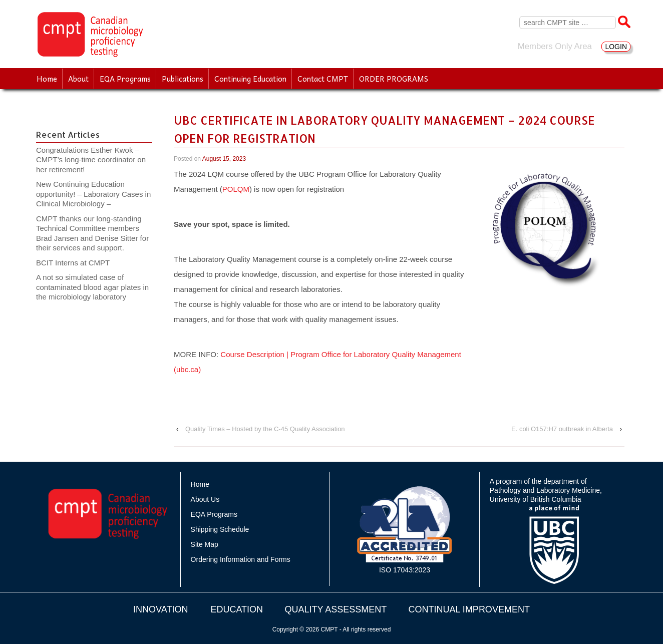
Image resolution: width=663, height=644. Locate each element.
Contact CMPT (323, 79)
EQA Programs (125, 79)
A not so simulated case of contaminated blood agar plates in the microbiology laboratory (92, 287)
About (78, 79)
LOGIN (616, 47)
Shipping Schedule (220, 529)
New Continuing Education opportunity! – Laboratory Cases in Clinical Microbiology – (93, 194)
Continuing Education (250, 79)
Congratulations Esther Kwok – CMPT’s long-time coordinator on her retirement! (91, 160)
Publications (183, 79)
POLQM (236, 189)
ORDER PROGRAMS (394, 79)
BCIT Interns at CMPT (78, 263)
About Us (205, 499)
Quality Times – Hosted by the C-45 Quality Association (265, 429)
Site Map (205, 544)
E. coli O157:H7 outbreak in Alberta (562, 429)
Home (47, 79)
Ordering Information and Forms (241, 559)
